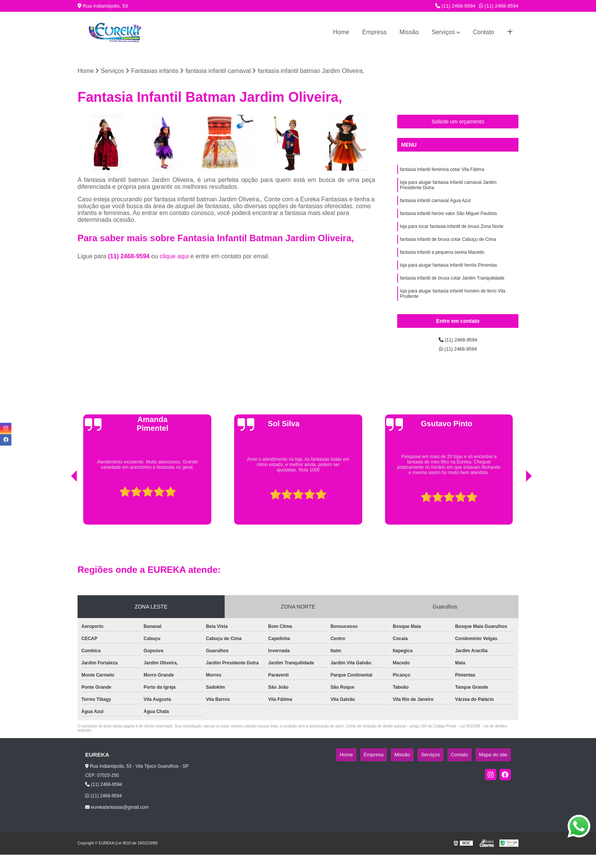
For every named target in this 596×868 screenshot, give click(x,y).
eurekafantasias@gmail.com (117, 821)
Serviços (443, 32)
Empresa (374, 32)
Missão (409, 32)
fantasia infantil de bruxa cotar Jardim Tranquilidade (452, 295)
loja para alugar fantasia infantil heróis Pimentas (448, 280)
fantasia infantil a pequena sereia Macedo (442, 266)
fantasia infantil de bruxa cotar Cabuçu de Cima (448, 251)
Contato (483, 32)
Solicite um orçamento (458, 123)
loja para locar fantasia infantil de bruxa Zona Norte (452, 237)
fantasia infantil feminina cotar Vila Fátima (442, 172)
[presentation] (63, 519)
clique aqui (174, 259)
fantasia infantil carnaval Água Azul (435, 208)
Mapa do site (496, 768)
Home (341, 32)
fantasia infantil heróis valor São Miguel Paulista (448, 223)
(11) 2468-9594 (455, 6)
